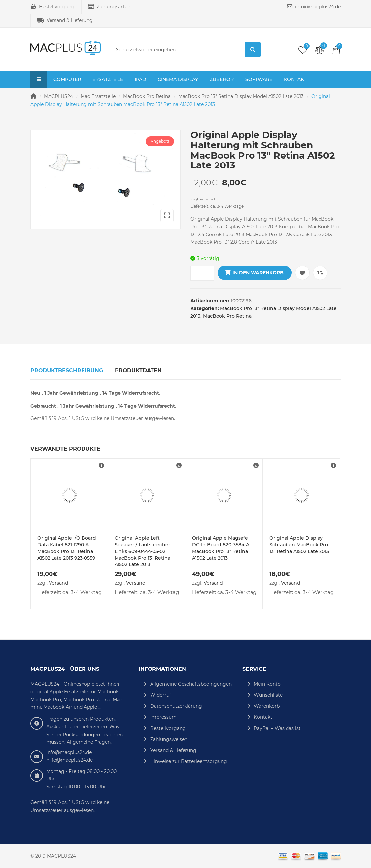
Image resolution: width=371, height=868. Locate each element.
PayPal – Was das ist (277, 728)
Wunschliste (268, 695)
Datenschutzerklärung (176, 706)
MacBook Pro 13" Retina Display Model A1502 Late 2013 (241, 96)
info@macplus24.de (314, 7)
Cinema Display (178, 79)
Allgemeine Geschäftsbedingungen (191, 684)
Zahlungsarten (109, 7)
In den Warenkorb (258, 273)
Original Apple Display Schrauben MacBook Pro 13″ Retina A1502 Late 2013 (299, 545)
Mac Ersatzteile (98, 96)
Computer (67, 79)
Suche (253, 50)
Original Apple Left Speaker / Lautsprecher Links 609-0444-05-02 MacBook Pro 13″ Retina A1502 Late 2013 (142, 551)
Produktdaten (138, 370)
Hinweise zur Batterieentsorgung (189, 761)
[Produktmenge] (202, 273)
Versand (207, 199)
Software (259, 79)
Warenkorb (267, 706)
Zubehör (222, 79)
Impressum (163, 717)
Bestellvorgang (52, 7)
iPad (140, 79)
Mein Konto (267, 684)
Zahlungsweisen (169, 739)
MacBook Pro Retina (147, 96)
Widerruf (161, 695)
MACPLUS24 (58, 96)
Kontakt (295, 79)
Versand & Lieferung (65, 20)
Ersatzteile (108, 79)
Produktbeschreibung (67, 370)
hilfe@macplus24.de (69, 760)
